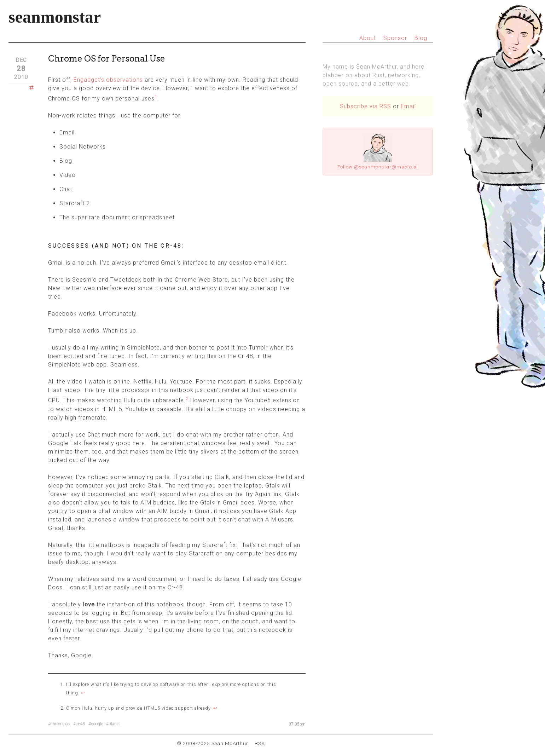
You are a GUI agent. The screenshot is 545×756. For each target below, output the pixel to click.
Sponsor (395, 38)
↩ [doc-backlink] (83, 693)
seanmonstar (55, 17)
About (368, 38)
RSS (260, 743)
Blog (421, 38)
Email (408, 106)
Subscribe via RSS (366, 106)
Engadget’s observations (108, 80)
